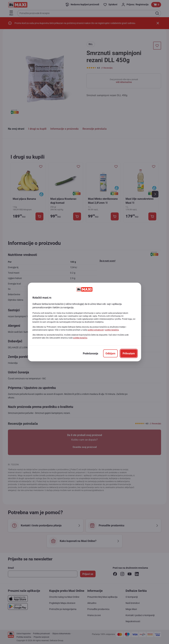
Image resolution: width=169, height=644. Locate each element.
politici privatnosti (96, 330)
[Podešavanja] (91, 353)
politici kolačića (112, 330)
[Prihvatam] (129, 353)
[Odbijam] (110, 353)
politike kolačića (80, 338)
